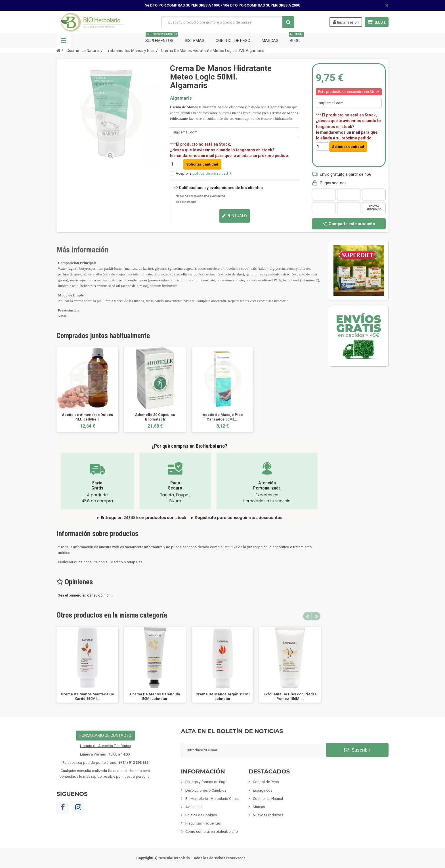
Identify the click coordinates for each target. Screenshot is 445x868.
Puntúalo (235, 216)
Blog (297, 38)
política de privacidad (210, 173)
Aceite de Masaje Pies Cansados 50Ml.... (223, 417)
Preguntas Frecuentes (203, 823)
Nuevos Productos (268, 815)
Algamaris (181, 98)
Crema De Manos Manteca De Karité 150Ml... (87, 696)
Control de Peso (233, 41)
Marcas (270, 41)
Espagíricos (263, 790)
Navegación (64, 41)
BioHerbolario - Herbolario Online (212, 799)
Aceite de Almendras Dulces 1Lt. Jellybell (87, 417)
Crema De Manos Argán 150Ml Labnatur (223, 696)
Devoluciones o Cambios (206, 790)
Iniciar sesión (346, 22)
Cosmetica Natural (268, 799)
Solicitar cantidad (202, 164)
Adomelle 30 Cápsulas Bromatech (155, 417)
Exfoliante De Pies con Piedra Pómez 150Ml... (290, 696)
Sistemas (195, 41)
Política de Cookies (201, 815)
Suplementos (161, 38)
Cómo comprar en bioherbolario (212, 832)
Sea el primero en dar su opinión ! (85, 595)
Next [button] (316, 616)
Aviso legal (194, 807)
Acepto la (203, 173)
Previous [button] (307, 616)
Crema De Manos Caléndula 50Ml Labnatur (155, 696)
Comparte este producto (349, 224)
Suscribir (357, 750)
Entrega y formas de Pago (206, 782)
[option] (87, 390)
